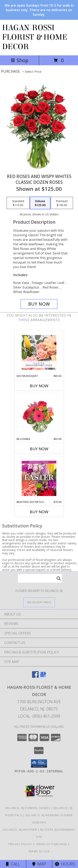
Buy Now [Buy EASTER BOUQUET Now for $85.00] (39, 386)
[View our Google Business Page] (43, 676)
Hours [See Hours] (65, 864)
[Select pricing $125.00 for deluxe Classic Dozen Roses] (40, 203)
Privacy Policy (20, 844)
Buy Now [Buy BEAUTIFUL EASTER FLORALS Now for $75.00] (39, 512)
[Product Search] (40, 578)
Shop (20, 60)
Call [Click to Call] (13, 864)
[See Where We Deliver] (39, 602)
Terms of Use (39, 851)
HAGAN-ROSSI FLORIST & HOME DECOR (35, 37)
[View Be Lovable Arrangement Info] (39, 415)
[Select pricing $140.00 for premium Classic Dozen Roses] (62, 203)
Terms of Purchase (51, 844)
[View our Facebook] (35, 676)
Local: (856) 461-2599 (39, 716)
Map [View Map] (39, 864)
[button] (39, 764)
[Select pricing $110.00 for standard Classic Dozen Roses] (18, 203)
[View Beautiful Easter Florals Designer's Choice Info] (39, 478)
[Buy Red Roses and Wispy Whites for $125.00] (39, 304)
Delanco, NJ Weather (20, 830)
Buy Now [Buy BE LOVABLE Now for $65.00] (39, 449)
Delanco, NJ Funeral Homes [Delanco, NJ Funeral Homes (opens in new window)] (28, 808)
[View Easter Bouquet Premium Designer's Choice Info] (39, 352)
